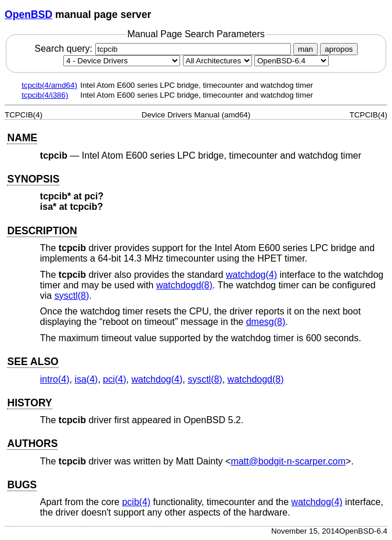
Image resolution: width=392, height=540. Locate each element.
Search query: (164, 49)
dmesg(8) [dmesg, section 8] (266, 322)
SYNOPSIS (33, 179)
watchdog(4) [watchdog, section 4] (251, 275)
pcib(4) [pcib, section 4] (136, 502)
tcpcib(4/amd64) (49, 85)
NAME (22, 138)
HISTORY (29, 403)
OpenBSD (28, 15)
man (305, 49)
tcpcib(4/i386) (45, 95)
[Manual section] (122, 61)
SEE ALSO (33, 362)
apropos (339, 49)
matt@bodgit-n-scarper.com (288, 461)
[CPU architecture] (217, 61)
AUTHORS (32, 444)
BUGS (22, 485)
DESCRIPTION (42, 231)
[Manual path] (292, 61)
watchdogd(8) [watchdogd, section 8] (184, 285)
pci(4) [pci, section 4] (114, 379)
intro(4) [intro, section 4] (55, 379)
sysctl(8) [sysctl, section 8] (72, 296)
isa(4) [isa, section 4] (86, 379)
